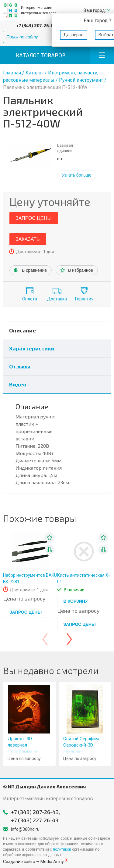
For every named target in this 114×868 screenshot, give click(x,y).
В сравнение (34, 270)
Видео (18, 384)
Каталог (35, 73)
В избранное (81, 270)
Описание (22, 330)
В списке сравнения (50, 550)
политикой (62, 849)
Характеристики (32, 348)
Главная (12, 73)
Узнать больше (77, 175)
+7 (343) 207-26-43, (37, 25)
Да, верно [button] (74, 35)
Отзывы (20, 366)
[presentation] (45, 639)
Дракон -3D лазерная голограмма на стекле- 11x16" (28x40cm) (23, 751)
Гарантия (84, 299)
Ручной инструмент (81, 80)
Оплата (30, 299)
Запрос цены (34, 218)
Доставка (57, 299)
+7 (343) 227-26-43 (35, 820)
